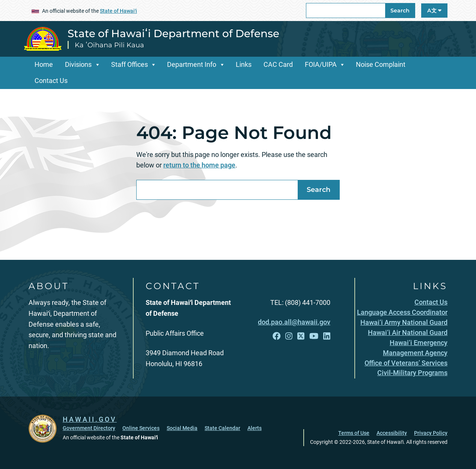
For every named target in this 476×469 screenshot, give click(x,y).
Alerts (255, 428)
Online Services (141, 428)
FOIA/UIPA (321, 64)
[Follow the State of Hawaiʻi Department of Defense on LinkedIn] (327, 336)
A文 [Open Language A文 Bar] (434, 11)
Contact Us (51, 81)
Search (400, 11)
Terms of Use (354, 433)
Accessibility (392, 433)
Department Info (192, 64)
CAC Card (278, 64)
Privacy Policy (431, 433)
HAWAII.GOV (90, 419)
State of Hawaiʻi (118, 11)
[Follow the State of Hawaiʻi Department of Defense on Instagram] (289, 336)
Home (44, 64)
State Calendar (222, 428)
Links (244, 64)
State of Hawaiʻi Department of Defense (173, 33)
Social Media (182, 428)
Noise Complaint (381, 64)
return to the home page (199, 165)
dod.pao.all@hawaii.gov (294, 322)
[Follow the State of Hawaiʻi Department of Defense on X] (301, 336)
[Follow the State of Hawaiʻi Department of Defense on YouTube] (314, 336)
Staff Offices (130, 64)
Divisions (78, 64)
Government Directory (89, 428)
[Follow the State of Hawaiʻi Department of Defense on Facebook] (276, 336)
